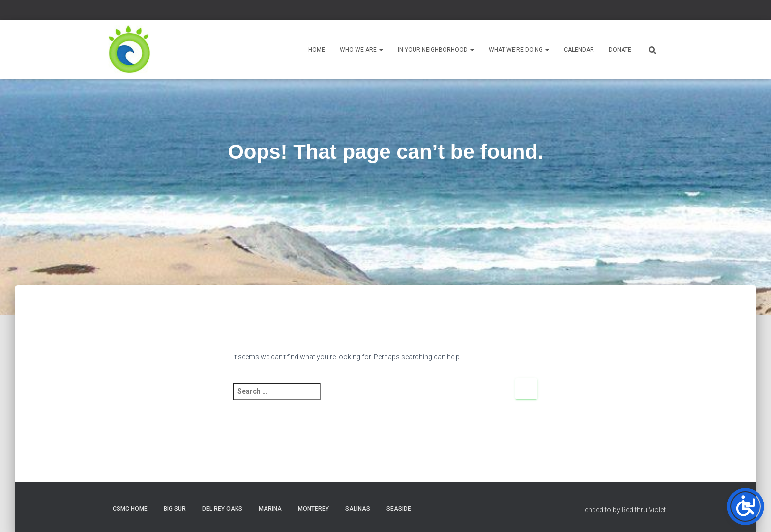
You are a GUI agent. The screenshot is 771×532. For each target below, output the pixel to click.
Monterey (313, 509)
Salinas (358, 509)
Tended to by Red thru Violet (623, 510)
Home (317, 50)
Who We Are (361, 50)
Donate (620, 50)
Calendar (579, 50)
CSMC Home (130, 509)
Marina (270, 509)
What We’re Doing (519, 50)
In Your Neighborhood (436, 50)
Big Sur (175, 509)
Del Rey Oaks (222, 509)
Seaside (399, 509)
